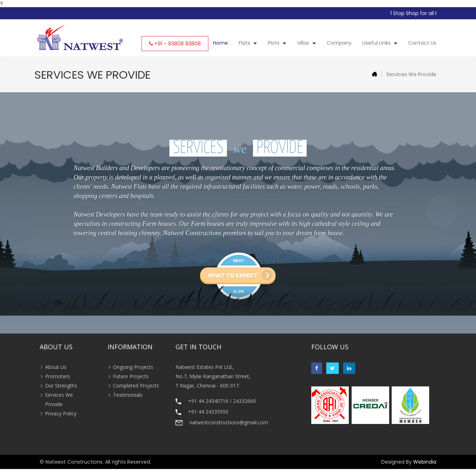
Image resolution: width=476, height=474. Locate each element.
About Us (56, 367)
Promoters (58, 376)
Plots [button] (277, 43)
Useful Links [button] (380, 43)
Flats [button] (248, 43)
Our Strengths (61, 386)
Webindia (425, 462)
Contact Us (422, 43)
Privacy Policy (61, 413)
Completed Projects (136, 386)
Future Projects (131, 376)
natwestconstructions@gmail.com (229, 422)
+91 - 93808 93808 (178, 44)
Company (339, 43)
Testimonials (128, 395)
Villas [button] (306, 43)
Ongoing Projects (133, 367)
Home (220, 43)
